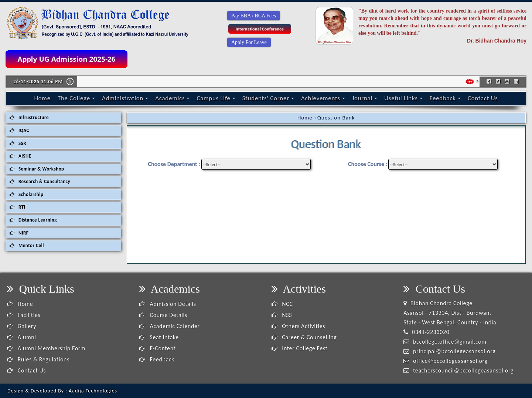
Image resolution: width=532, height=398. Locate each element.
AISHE (20, 156)
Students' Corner (268, 98)
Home (42, 98)
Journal (365, 98)
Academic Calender (170, 326)
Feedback (445, 98)
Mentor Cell (27, 245)
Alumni (22, 337)
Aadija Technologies (93, 391)
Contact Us (483, 98)
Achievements (323, 98)
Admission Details (168, 304)
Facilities (24, 315)
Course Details (163, 315)
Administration (125, 98)
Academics (172, 98)
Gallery (22, 326)
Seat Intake (159, 337)
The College (76, 98)
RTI (18, 207)
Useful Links (403, 98)
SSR (18, 143)
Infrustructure (29, 117)
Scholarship (26, 194)
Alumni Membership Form (46, 348)
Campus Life (216, 98)
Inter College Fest (300, 348)
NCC (282, 304)
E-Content (158, 348)
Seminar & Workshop (37, 169)
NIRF (19, 233)
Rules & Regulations (38, 359)
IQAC (19, 130)
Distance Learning (33, 220)
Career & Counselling (304, 337)
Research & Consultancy (40, 181)
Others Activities (299, 326)
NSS (282, 315)
